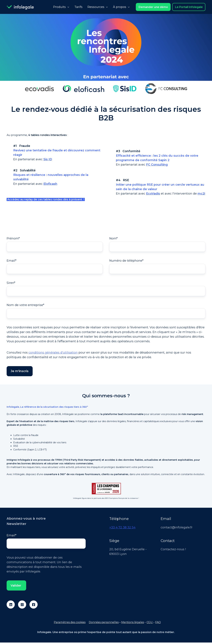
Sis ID (48, 159)
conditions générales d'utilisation (53, 354)
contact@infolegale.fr (177, 529)
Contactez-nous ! (173, 550)
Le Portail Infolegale (189, 7)
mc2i (201, 194)
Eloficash (50, 184)
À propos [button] (120, 7)
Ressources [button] (96, 7)
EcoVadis (153, 194)
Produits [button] (59, 7)
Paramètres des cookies (70, 624)
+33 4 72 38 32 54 (122, 529)
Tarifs (78, 7)
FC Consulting (157, 165)
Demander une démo (153, 7)
